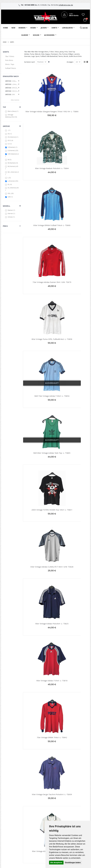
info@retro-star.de (66, 5)
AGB (76, 814)
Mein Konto (36, 811)
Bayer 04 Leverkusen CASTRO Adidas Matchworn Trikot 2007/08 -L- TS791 (40, 650)
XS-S (11, 140)
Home (5, 42)
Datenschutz (79, 820)
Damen (12, 210)
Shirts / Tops (10, 64)
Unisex (12, 217)
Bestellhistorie (37, 814)
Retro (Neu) (13, 111)
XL (10, 184)
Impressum (79, 811)
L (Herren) (13, 181)
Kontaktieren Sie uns (65, 815)
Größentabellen (66, 820)
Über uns (64, 811)
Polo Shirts (9, 60)
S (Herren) (13, 150)
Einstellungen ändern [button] (73, 863)
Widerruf (78, 817)
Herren (12, 213)
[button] (83, 15)
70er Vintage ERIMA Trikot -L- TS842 (73, 409)
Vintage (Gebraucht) (11, 116)
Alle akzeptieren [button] (56, 863)
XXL (11, 193)
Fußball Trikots (11, 68)
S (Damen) (13, 147)
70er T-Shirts (10, 56)
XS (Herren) (13, 137)
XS (10, 134)
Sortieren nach (30, 62)
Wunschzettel (37, 817)
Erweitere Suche (38, 820)
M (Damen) (13, 163)
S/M (11, 197)
